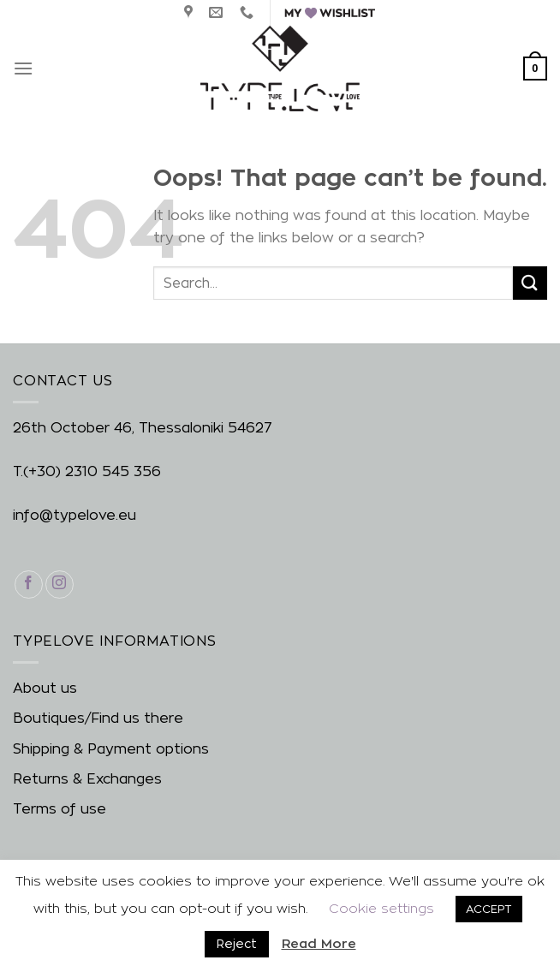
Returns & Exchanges (87, 779)
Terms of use (60, 809)
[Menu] (23, 68)
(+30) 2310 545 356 (92, 471)
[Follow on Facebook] (29, 584)
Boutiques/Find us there (98, 718)
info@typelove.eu (74, 515)
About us (45, 688)
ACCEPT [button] (489, 909)
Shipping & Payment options (111, 749)
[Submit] (530, 283)
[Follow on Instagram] (60, 584)
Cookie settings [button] (381, 908)
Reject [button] (237, 943)
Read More (319, 943)
